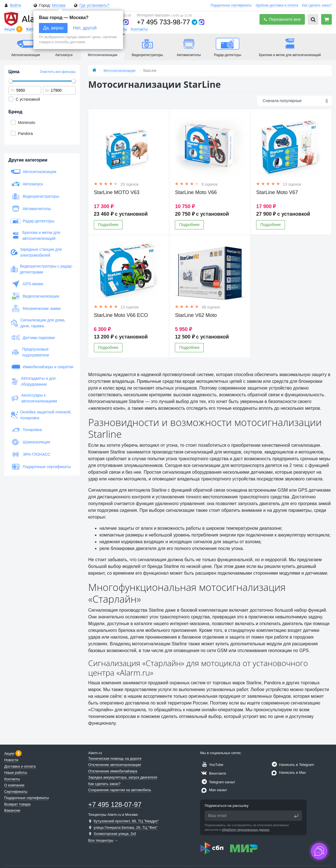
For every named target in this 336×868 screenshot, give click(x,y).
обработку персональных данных (245, 830)
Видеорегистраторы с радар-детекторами (42, 269)
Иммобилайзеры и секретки (42, 367)
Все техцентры (101, 840)
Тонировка (26, 430)
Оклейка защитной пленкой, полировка (41, 415)
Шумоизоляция (30, 442)
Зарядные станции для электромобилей (36, 252)
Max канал (213, 790)
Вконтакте (213, 773)
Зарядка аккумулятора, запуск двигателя (123, 777)
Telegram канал (217, 782)
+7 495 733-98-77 (163, 22)
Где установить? (94, 5)
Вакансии (12, 810)
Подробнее (108, 225)
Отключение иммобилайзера (113, 771)
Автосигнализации (33, 172)
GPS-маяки (27, 284)
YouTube (212, 765)
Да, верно (53, 28)
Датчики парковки (33, 338)
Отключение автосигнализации (115, 765)
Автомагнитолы (31, 209)
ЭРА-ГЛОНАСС (31, 454)
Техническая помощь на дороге (115, 758)
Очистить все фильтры (58, 72)
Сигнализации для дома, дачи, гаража (38, 323)
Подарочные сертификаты (231, 5)
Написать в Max (288, 773)
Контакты (139, 29)
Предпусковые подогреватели (30, 352)
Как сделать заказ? (317, 5)
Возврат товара (17, 804)
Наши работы (16, 773)
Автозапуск (27, 184)
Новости (11, 760)
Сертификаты (16, 792)
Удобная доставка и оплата (277, 5)
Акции (10, 29)
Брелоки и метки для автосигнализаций (35, 235)
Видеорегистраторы (35, 196)
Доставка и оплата (20, 766)
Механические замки (36, 308)
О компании (14, 785)
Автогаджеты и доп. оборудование (34, 381)
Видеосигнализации (35, 296)
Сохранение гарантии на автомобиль (120, 790)
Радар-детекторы (33, 221)
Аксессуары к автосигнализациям (34, 398)
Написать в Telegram (292, 765)
